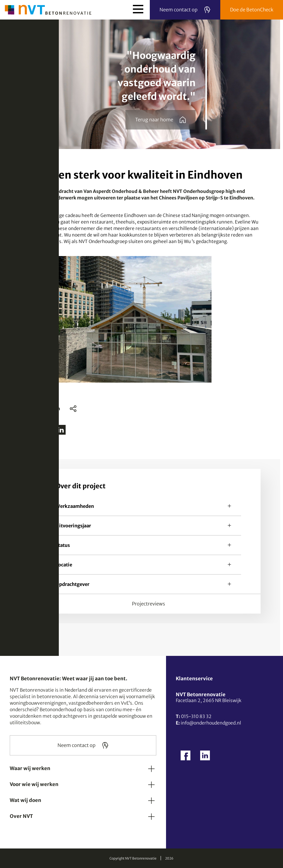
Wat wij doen (26, 800)
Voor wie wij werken (34, 784)
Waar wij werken (30, 768)
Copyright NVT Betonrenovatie (133, 858)
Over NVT (21, 816)
